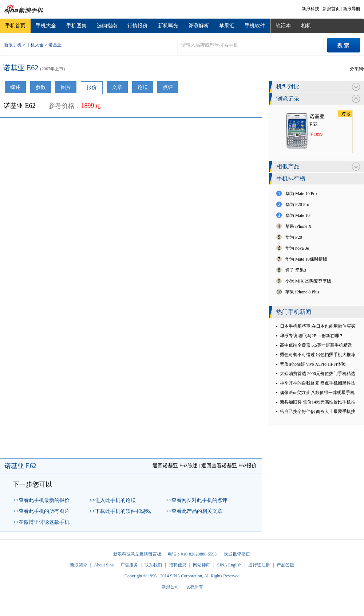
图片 (66, 87)
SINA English (229, 565)
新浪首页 (331, 9)
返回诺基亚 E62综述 (175, 466)
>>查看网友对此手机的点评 (197, 500)
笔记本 (283, 26)
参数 (41, 87)
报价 (92, 87)
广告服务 (129, 565)
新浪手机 (13, 45)
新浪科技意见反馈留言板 (137, 554)
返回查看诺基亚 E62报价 (229, 466)
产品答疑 (285, 565)
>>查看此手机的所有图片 (41, 511)
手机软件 (255, 26)
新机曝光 (168, 26)
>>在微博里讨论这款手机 (41, 522)
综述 (15, 87)
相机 (306, 26)
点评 (168, 87)
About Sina (104, 565)
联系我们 (153, 565)
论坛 (143, 87)
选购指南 (107, 26)
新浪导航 (352, 9)
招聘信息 (178, 565)
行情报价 (138, 26)
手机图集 (76, 26)
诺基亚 (55, 45)
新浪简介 (79, 565)
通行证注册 (259, 565)
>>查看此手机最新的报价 (41, 500)
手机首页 (15, 26)
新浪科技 (310, 9)
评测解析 (199, 26)
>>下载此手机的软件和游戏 (120, 511)
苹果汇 (227, 26)
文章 (117, 87)
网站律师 (202, 565)
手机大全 (46, 26)
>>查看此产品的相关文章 (194, 511)
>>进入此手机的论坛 (112, 500)
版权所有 (194, 587)
